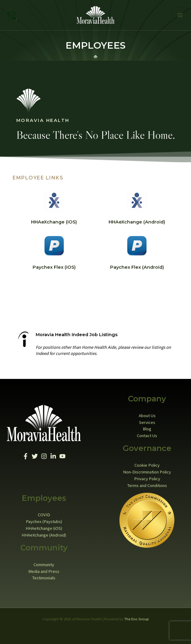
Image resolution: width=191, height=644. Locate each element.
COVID (44, 514)
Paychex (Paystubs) (44, 521)
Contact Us (147, 435)
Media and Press (44, 570)
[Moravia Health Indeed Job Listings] (23, 338)
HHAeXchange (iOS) (54, 221)
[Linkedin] (53, 455)
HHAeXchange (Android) (137, 221)
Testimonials (44, 577)
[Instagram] (44, 455)
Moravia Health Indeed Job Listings (77, 334)
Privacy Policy (147, 478)
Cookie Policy (147, 464)
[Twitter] (35, 455)
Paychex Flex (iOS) (54, 266)
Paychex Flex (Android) (137, 266)
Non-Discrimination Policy (147, 471)
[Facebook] (26, 455)
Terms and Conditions (147, 484)
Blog (147, 428)
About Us (147, 415)
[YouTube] (62, 455)
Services (147, 421)
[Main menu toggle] (180, 15)
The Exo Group (137, 618)
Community (44, 564)
